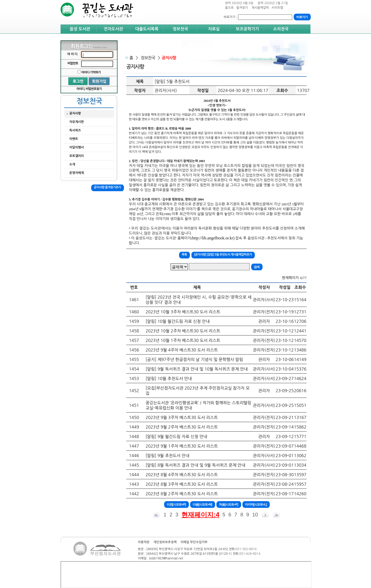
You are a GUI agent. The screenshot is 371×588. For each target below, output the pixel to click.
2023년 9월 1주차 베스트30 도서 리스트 (182, 446)
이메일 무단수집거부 (194, 542)
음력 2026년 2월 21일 (273, 3)
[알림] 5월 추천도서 (172, 81)
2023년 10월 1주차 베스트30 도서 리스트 (183, 340)
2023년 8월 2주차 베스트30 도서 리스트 (182, 494)
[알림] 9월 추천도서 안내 (167, 456)
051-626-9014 (250, 554)
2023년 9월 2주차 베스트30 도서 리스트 (182, 427)
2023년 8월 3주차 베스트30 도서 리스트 (182, 484)
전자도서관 (113, 29)
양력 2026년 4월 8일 (239, 3)
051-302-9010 (246, 549)
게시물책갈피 (260, 9)
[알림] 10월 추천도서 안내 (169, 379)
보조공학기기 (247, 29)
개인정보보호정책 (165, 542)
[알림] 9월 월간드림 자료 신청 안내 (176, 436)
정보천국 (180, 29)
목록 (184, 255)
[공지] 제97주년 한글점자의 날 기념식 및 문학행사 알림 (194, 359)
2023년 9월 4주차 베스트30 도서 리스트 (182, 350)
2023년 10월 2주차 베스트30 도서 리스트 (183, 331)
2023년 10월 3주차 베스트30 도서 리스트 (183, 312)
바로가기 (229, 17)
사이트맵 (277, 8)
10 (255, 515)
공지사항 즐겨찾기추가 (107, 187)
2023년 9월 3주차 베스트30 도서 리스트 (182, 417)
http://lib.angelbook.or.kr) (213, 238)
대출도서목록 (147, 29)
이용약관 (144, 542)
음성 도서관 (80, 29)
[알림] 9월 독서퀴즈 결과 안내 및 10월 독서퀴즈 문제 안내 (197, 369)
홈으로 (229, 8)
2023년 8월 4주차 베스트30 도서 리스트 (182, 475)
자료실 (214, 29)
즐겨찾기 (243, 9)
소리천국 (281, 29)
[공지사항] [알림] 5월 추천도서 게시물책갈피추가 (223, 255)
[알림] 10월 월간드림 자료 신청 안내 (178, 321)
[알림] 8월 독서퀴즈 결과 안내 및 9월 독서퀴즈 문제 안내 (195, 465)
